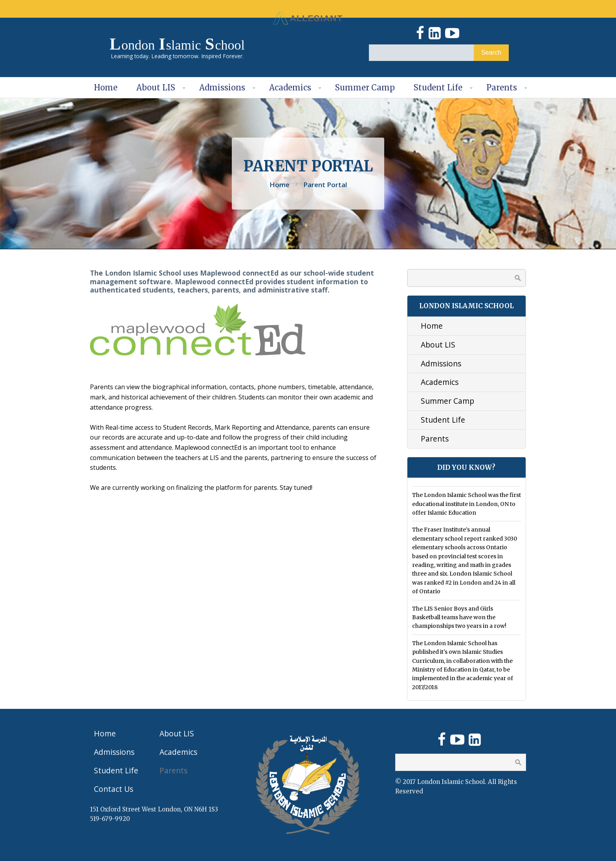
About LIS (156, 87)
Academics (290, 87)
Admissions (222, 87)
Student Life (438, 87)
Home (106, 87)
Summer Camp (365, 87)
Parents (502, 87)
